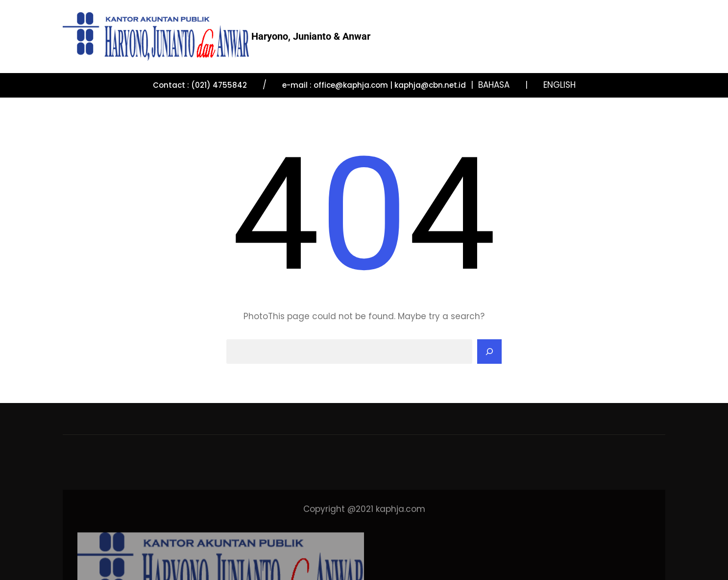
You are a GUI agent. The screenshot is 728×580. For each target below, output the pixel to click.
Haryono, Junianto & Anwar (311, 36)
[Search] (489, 352)
